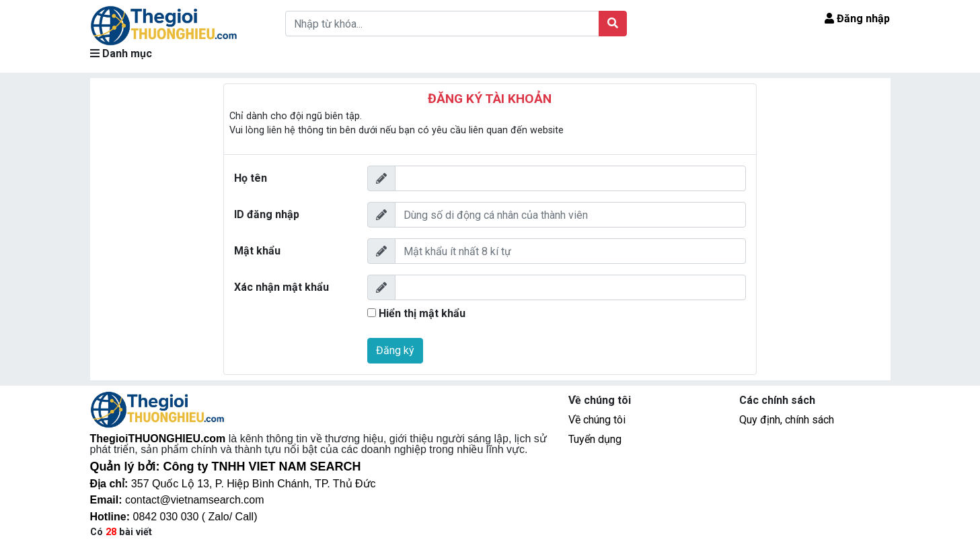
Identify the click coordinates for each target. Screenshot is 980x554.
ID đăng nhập (267, 214)
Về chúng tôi (597, 420)
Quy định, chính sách (787, 420)
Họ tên (251, 178)
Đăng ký (395, 350)
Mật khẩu (257, 251)
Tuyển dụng (595, 439)
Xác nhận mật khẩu (281, 287)
